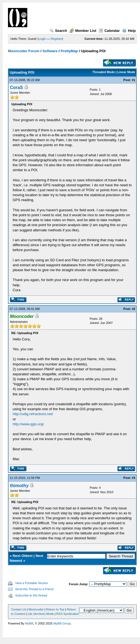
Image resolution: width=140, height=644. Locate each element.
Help (129, 31)
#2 (133, 309)
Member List (83, 31)
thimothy (19, 486)
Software (50, 51)
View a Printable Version (32, 583)
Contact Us (18, 609)
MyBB (29, 623)
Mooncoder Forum (24, 51)
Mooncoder (36, 609)
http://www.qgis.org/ (28, 424)
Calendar (109, 31)
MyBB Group (62, 623)
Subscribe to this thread (31, 595)
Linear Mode (126, 72)
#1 (133, 80)
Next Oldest (23, 556)
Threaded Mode (103, 72)
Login (42, 39)
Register (56, 39)
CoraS (16, 88)
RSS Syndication (68, 614)
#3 (133, 478)
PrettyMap (69, 51)
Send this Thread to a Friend (34, 589)
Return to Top (55, 609)
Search (58, 31)
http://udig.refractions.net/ (33, 414)
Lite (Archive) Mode (41, 614)
